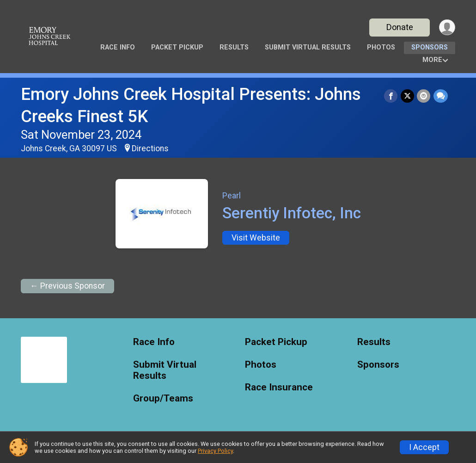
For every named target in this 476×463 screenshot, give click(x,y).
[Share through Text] (441, 96)
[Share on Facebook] (392, 96)
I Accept (424, 447)
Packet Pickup (177, 47)
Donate (399, 27)
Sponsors (430, 47)
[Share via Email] (424, 96)
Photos (381, 47)
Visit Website (256, 238)
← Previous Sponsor (67, 286)
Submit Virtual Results (308, 47)
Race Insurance (279, 387)
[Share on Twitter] (408, 96)
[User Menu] (447, 28)
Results (234, 47)
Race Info (118, 47)
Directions (150, 148)
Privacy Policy (215, 451)
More (432, 60)
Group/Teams (163, 398)
